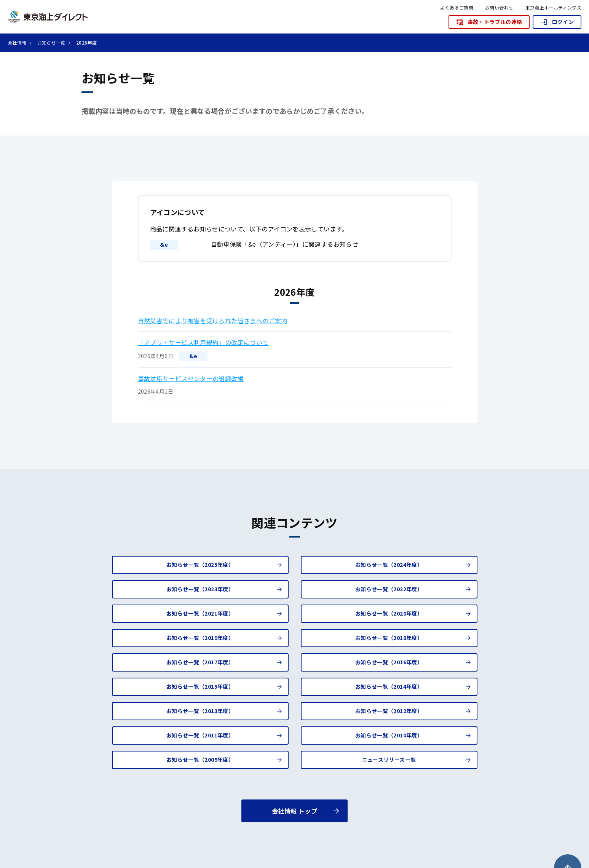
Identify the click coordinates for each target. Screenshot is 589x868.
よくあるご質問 (457, 7)
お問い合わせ (499, 7)
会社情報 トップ (294, 811)
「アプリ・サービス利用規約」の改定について (203, 342)
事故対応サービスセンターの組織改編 (191, 378)
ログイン (557, 22)
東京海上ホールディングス (553, 7)
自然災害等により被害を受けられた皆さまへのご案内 (213, 321)
